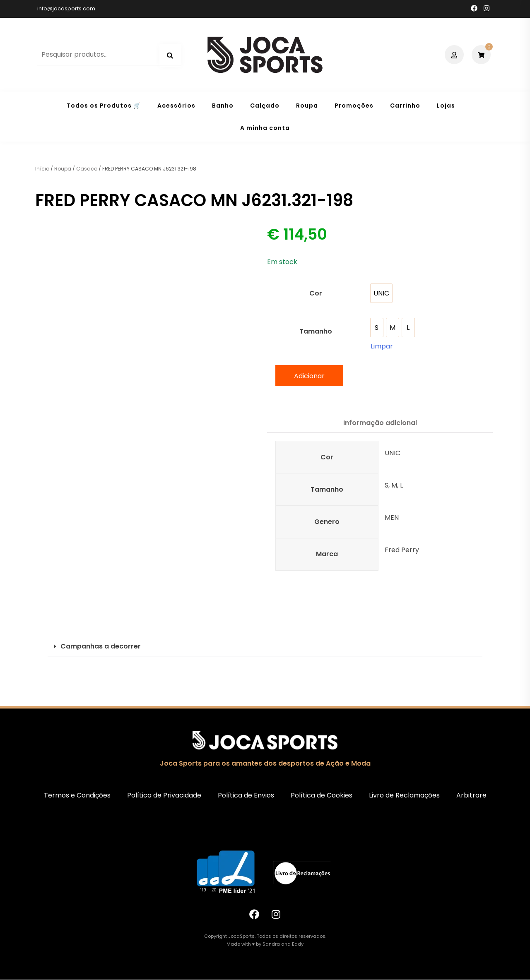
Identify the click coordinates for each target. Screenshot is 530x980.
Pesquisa (170, 55)
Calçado (265, 106)
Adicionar (309, 376)
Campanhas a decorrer (101, 646)
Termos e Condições (77, 795)
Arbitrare (471, 795)
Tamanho (316, 331)
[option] (381, 293)
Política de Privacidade (164, 795)
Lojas (446, 106)
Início (42, 169)
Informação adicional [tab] (380, 423)
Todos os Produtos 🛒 (104, 106)
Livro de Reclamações (404, 795)
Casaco (87, 169)
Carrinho (405, 106)
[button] (265, 647)
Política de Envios (246, 795)
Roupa (307, 106)
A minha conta (265, 128)
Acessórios (176, 106)
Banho (223, 106)
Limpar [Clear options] (382, 346)
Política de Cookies (322, 795)
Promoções (354, 106)
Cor (316, 293)
